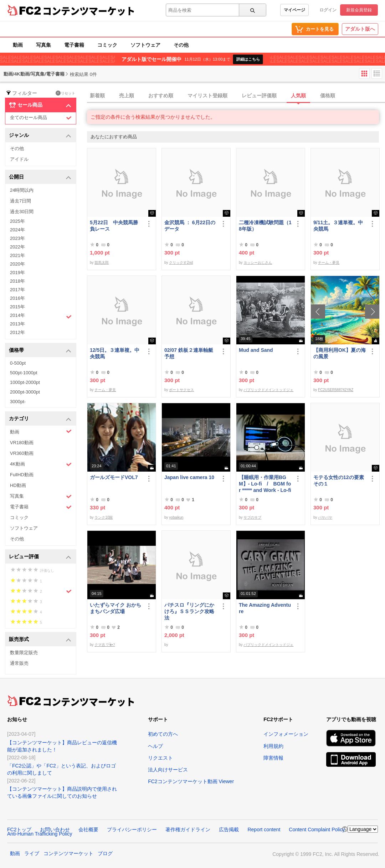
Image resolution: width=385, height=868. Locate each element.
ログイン (328, 10)
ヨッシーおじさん (258, 263)
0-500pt (18, 363)
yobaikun (176, 517)
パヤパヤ (325, 517)
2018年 (17, 281)
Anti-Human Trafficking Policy (40, 834)
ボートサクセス (181, 390)
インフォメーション (286, 734)
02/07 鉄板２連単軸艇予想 (189, 353)
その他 (181, 45)
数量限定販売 (24, 653)
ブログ (105, 853)
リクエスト (160, 758)
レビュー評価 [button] (40, 557)
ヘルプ (155, 746)
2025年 (17, 221)
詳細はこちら (248, 59)
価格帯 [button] (40, 351)
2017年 (17, 290)
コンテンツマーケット (89, 11)
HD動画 (18, 485)
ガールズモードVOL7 (114, 477)
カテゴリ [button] (40, 419)
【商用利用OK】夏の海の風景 (340, 353)
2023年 (17, 238)
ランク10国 (104, 517)
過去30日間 (22, 212)
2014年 (41, 316)
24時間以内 (22, 190)
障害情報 (273, 758)
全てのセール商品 (41, 118)
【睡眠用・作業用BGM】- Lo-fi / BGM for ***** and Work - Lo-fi (265, 484)
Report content (264, 830)
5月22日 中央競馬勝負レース (114, 226)
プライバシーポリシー (132, 830)
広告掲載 (229, 830)
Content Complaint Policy (317, 830)
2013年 (17, 324)
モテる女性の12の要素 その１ (340, 481)
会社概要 (88, 830)
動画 (18, 45)
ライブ (32, 853)
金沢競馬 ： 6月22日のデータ (190, 226)
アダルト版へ (360, 29)
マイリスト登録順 (207, 96)
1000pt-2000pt (25, 382)
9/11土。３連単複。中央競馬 (338, 226)
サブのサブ (252, 517)
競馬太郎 (102, 263)
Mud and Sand (256, 350)
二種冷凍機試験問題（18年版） (265, 226)
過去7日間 (20, 201)
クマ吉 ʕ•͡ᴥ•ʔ (105, 645)
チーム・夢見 (329, 263)
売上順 (127, 96)
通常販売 (19, 663)
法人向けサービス (168, 770)
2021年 (17, 255)
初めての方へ (163, 734)
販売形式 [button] (40, 640)
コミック (107, 45)
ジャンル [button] (40, 136)
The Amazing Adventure (265, 608)
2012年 (17, 332)
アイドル (19, 159)
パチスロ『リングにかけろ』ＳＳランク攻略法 (189, 611)
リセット (65, 93)
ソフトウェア (145, 45)
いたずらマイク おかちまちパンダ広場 (115, 608)
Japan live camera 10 (189, 477)
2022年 (17, 247)
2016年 (17, 298)
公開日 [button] (40, 177)
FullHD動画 (22, 475)
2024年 (17, 230)
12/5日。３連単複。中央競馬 (115, 353)
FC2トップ (19, 830)
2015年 (17, 307)
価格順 (328, 96)
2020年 (17, 264)
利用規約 (273, 746)
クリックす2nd (181, 263)
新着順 (97, 96)
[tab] (236, 96)
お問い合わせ (55, 830)
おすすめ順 (161, 96)
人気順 (298, 96)
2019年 (17, 273)
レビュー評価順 (259, 96)
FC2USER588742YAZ (336, 390)
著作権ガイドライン (188, 830)
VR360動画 (22, 453)
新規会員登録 (359, 10)
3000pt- (18, 402)
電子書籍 (74, 45)
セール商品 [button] (40, 105)
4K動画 (41, 464)
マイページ (294, 10)
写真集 (43, 45)
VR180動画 (22, 443)
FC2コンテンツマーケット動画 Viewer (191, 781)
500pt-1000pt (24, 373)
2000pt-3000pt (25, 392)
